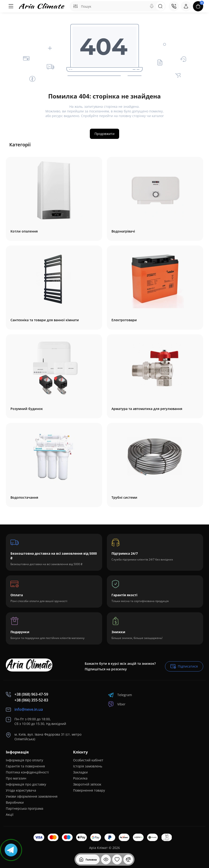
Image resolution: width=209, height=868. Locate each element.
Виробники (15, 802)
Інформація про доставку (26, 784)
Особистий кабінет (88, 760)
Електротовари (124, 320)
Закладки (80, 772)
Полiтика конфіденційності (27, 772)
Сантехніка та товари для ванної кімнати (45, 320)
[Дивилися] (106, 859)
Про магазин (16, 778)
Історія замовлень (88, 766)
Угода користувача (21, 790)
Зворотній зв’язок (87, 784)
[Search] (152, 6)
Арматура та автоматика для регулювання (147, 409)
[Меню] (11, 6)
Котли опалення (24, 231)
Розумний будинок (27, 409)
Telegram (120, 695)
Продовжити (104, 134)
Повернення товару (89, 790)
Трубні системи (124, 498)
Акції (10, 814)
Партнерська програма (25, 808)
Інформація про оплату (24, 760)
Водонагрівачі (123, 231)
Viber (117, 704)
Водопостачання (24, 498)
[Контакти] (174, 6)
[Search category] (75, 6)
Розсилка (80, 778)
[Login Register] (186, 6)
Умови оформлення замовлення (32, 796)
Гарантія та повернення (25, 766)
